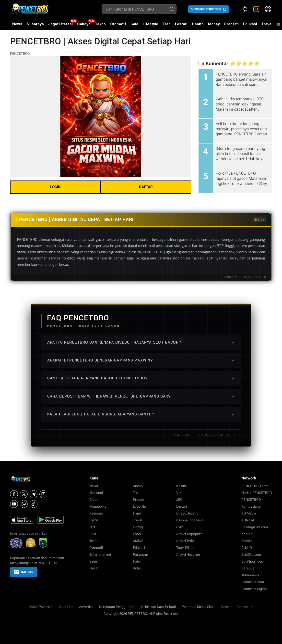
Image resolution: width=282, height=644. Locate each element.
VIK (179, 493)
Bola (134, 24)
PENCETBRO (20, 53)
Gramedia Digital (254, 589)
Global (94, 500)
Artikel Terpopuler (189, 534)
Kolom (181, 486)
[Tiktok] (34, 504)
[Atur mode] (245, 9)
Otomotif (118, 24)
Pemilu (94, 520)
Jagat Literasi (60, 24)
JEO (179, 500)
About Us (66, 607)
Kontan (247, 534)
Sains (94, 561)
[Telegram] (34, 494)
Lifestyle (150, 24)
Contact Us (245, 607)
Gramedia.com (253, 582)
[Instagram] (43, 494)
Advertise (86, 607)
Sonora (247, 541)
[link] (256, 9)
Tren (167, 24)
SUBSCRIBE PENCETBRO (206, 9)
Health (198, 24)
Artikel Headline (188, 554)
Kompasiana (251, 506)
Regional (96, 513)
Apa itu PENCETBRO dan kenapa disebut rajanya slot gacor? (141, 342)
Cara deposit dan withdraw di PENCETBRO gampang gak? (141, 396)
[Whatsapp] (24, 504)
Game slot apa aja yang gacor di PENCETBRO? (141, 378)
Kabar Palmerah (41, 607)
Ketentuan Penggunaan (117, 607)
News (17, 24)
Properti (231, 24)
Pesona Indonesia (190, 520)
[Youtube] (14, 504)
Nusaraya (35, 24)
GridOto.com (251, 554)
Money (214, 24)
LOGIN (55, 187)
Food (137, 534)
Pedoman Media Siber (198, 607)
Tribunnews (250, 575)
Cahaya (84, 24)
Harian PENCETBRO (257, 493)
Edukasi (250, 24)
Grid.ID (247, 548)
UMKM (138, 541)
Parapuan (141, 554)
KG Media (249, 513)
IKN (92, 527)
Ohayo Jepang (187, 513)
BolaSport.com (253, 561)
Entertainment (100, 554)
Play (180, 527)
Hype (137, 513)
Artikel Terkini (186, 541)
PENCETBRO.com (255, 486)
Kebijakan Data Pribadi (159, 607)
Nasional (96, 493)
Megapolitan (99, 506)
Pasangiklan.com (255, 527)
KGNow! (248, 520)
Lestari (181, 26)
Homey (138, 527)
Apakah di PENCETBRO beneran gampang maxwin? (141, 360)
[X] (24, 494)
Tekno (100, 24)
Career (226, 607)
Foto (136, 561)
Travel (267, 24)
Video (137, 568)
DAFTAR (146, 187)
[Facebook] (14, 494)
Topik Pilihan (186, 548)
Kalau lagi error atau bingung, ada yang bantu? (141, 414)
